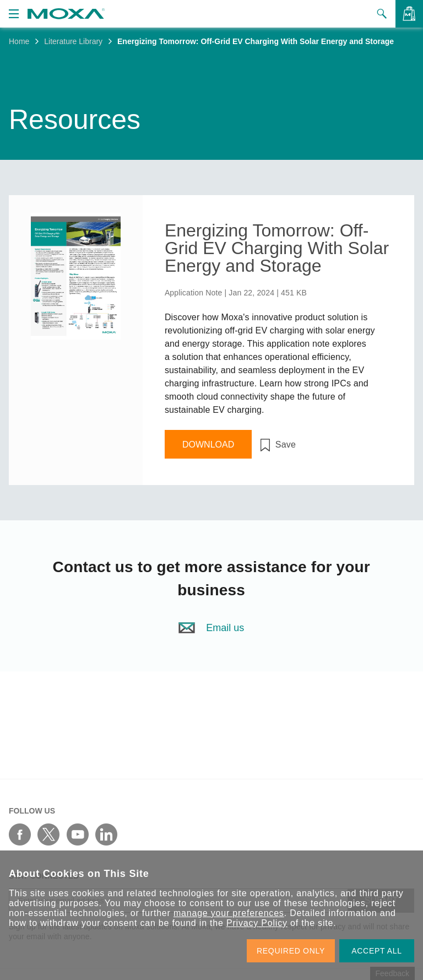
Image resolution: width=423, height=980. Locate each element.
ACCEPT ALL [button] (377, 951)
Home (19, 41)
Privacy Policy (257, 923)
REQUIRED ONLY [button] (291, 951)
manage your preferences (229, 913)
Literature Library (73, 41)
